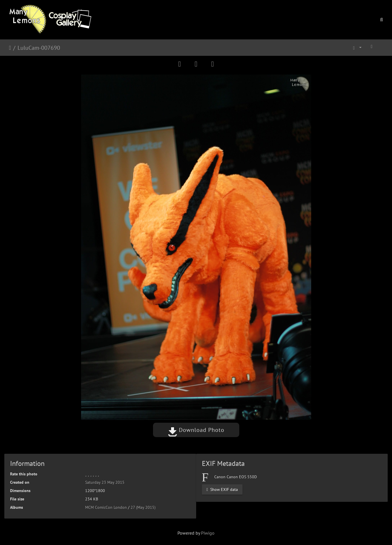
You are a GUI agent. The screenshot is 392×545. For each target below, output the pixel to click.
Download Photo (196, 430)
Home (10, 48)
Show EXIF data (222, 489)
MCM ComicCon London (106, 507)
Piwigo (208, 533)
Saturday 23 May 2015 (105, 482)
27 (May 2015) (143, 507)
